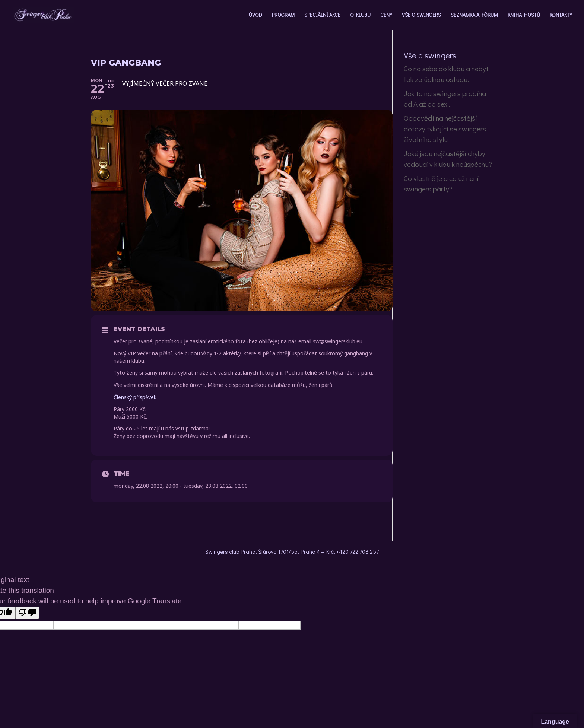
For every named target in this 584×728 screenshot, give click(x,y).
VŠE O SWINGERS (421, 15)
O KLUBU (360, 15)
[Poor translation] (27, 613)
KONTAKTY (561, 15)
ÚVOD (256, 15)
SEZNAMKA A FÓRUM (474, 15)
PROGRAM (283, 15)
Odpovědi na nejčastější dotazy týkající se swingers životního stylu (445, 128)
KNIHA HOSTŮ (524, 15)
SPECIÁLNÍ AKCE (322, 15)
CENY (386, 15)
